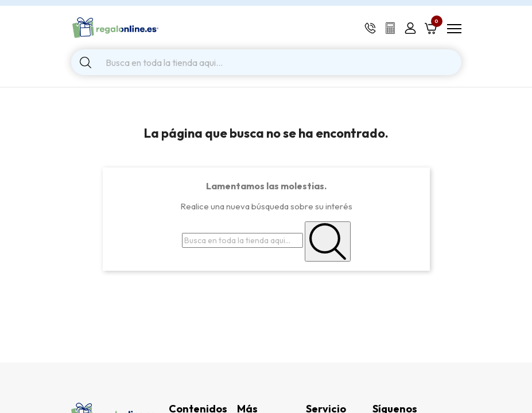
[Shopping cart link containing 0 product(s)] (431, 27)
